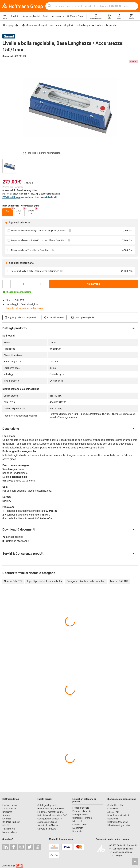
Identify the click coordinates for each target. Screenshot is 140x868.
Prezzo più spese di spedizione (45, 194)
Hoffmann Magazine (118, 822)
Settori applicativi (31, 16)
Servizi (46, 16)
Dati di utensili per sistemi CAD (52, 815)
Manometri (78, 828)
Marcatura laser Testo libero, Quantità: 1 (33, 250)
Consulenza (58, 16)
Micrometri (78, 821)
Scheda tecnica (13, 537)
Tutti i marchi (9, 829)
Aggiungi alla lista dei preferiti (21, 317)
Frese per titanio (80, 814)
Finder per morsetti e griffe (50, 812)
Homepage (9, 25)
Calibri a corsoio (80, 825)
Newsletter (113, 819)
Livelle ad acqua (83, 25)
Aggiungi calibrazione (19, 263)
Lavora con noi (10, 805)
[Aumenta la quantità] (40, 284)
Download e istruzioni (118, 815)
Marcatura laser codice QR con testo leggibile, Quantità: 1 (41, 231)
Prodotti (15, 16)
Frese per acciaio (81, 808)
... (20, 25)
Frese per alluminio (82, 811)
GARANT (7, 819)
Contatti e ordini (115, 805)
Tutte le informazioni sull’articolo (24, 308)
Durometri (77, 831)
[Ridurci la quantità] (6, 284)
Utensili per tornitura (82, 818)
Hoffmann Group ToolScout (51, 809)
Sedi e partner (9, 809)
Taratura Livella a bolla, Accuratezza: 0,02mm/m (37, 271)
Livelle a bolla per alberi (107, 25)
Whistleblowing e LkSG (119, 825)
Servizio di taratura (47, 829)
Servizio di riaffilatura (48, 825)
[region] (70, 166)
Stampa (6, 815)
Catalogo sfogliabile (83, 317)
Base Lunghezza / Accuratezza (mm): (21, 206)
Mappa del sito (10, 832)
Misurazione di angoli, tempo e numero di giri (48, 25)
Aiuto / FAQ (113, 812)
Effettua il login (11, 197)
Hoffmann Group (76, 16)
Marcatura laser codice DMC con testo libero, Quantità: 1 (41, 240)
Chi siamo (7, 812)
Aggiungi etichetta (17, 223)
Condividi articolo (54, 317)
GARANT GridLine (11, 822)
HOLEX (6, 825)
